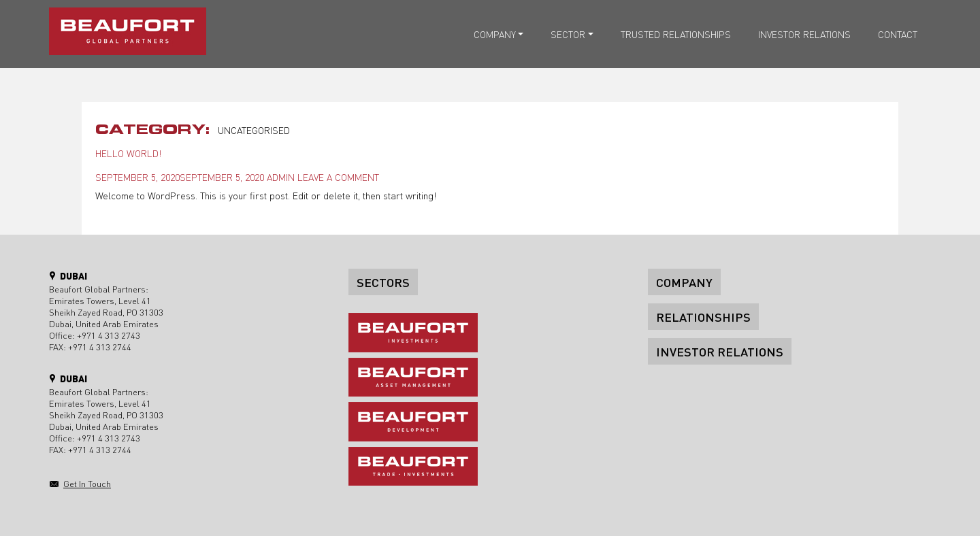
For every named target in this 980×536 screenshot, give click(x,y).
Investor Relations (804, 34)
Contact (898, 34)
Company (684, 282)
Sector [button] (568, 34)
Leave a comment (338, 177)
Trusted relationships (676, 34)
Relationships (703, 317)
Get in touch (87, 483)
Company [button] (495, 34)
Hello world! (128, 153)
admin (281, 177)
